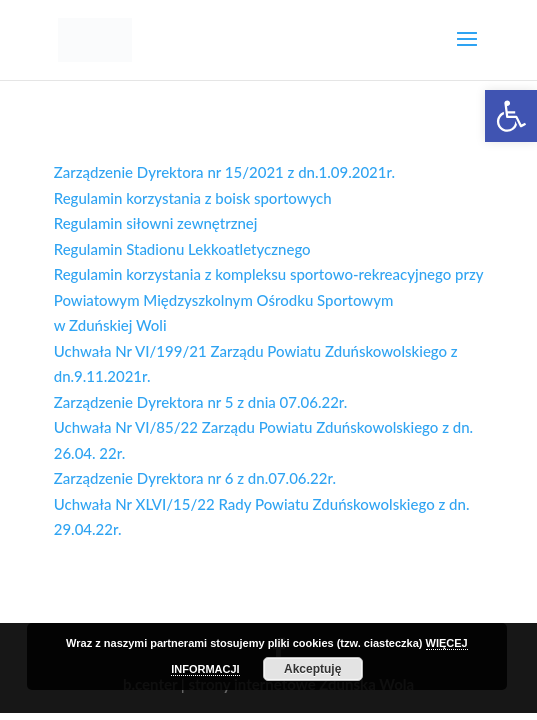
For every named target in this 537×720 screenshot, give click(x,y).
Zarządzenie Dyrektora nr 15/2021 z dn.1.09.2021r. (224, 172)
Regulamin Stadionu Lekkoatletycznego (184, 249)
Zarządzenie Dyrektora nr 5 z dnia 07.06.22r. (201, 402)
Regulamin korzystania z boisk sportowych (193, 198)
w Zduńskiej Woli (110, 325)
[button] (511, 116)
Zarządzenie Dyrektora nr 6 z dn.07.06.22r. (195, 478)
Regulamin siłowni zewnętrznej (156, 223)
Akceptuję (312, 669)
